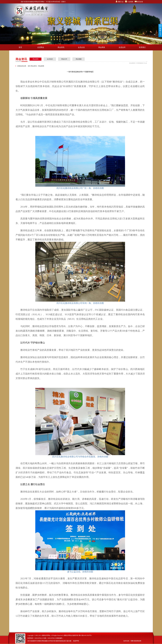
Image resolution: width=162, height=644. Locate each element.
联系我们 (142, 47)
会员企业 (81, 47)
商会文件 (64, 59)
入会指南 (130, 2)
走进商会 (41, 47)
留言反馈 (140, 2)
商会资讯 (61, 47)
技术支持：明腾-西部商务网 (132, 641)
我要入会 (121, 2)
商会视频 (79, 59)
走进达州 (122, 47)
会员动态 (50, 59)
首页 (20, 47)
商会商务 (102, 47)
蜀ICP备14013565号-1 (85, 635)
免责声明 (76, 641)
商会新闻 (36, 59)
